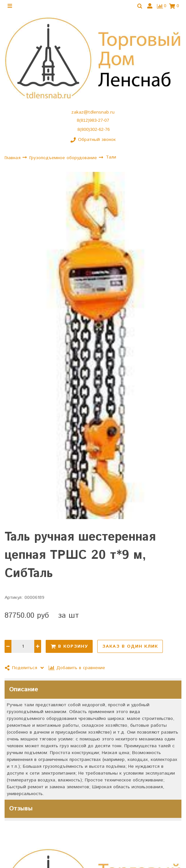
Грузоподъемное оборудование (64, 158)
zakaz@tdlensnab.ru (93, 112)
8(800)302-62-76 (93, 129)
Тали (111, 157)
